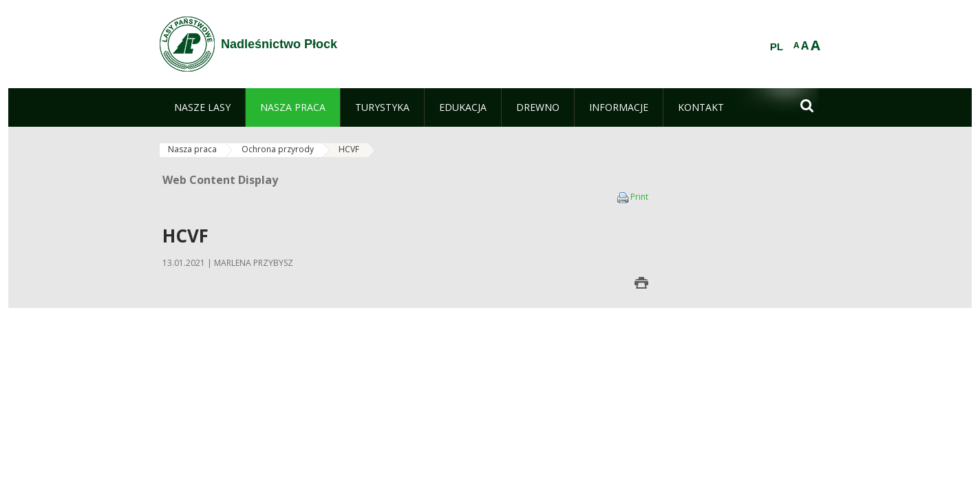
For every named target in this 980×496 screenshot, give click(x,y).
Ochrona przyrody (278, 149)
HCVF (349, 149)
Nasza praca (192, 149)
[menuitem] (202, 107)
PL (777, 47)
